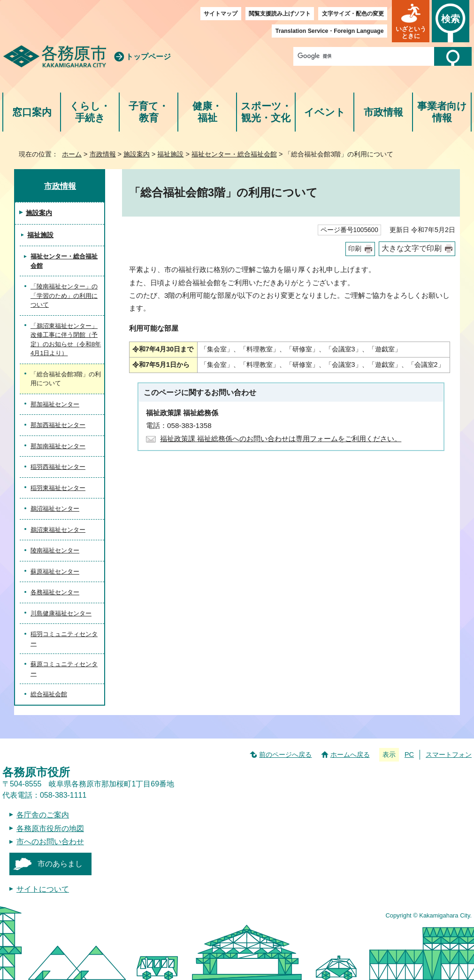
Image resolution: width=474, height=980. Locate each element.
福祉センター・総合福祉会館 (234, 154)
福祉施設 (170, 154)
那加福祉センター (55, 404)
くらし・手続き (90, 112)
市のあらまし (60, 864)
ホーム (72, 154)
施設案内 (137, 154)
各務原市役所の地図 (50, 828)
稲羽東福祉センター (58, 488)
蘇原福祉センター (55, 572)
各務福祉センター (55, 592)
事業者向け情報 (442, 112)
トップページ (148, 57)
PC (409, 754)
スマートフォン (449, 754)
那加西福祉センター (58, 425)
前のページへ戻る (285, 754)
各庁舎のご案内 (43, 815)
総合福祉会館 (49, 694)
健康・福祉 (207, 112)
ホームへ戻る (350, 754)
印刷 (355, 249)
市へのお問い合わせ (50, 842)
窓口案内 (32, 112)
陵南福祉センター (55, 550)
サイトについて (43, 889)
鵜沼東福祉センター (58, 530)
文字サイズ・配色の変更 (353, 14)
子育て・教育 (149, 112)
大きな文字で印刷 (412, 248)
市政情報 (383, 112)
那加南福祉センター (58, 446)
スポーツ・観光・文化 (266, 112)
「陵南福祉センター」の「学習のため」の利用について (64, 296)
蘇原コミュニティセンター (64, 669)
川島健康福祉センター (61, 613)
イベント (325, 112)
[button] (411, 21)
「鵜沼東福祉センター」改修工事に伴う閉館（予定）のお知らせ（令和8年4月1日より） (66, 340)
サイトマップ (221, 14)
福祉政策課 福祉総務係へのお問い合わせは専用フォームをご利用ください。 (281, 439)
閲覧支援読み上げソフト (280, 14)
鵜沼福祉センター (55, 509)
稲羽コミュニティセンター (64, 639)
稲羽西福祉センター (58, 467)
